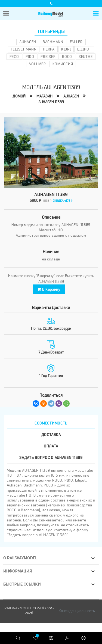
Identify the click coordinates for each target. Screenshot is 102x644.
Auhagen (28, 42)
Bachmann (53, 42)
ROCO (67, 57)
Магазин (44, 96)
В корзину (49, 289)
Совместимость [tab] (51, 423)
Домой (19, 96)
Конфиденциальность (77, 611)
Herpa (49, 49)
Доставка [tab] (51, 435)
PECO (14, 57)
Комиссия (63, 64)
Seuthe (86, 57)
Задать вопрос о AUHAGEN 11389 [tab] (51, 458)
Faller (76, 42)
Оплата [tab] (51, 446)
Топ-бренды (51, 32)
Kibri (66, 49)
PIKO (30, 57)
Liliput (84, 49)
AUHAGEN (71, 96)
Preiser (48, 57)
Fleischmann (24, 49)
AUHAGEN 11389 (51, 102)
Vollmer (38, 64)
